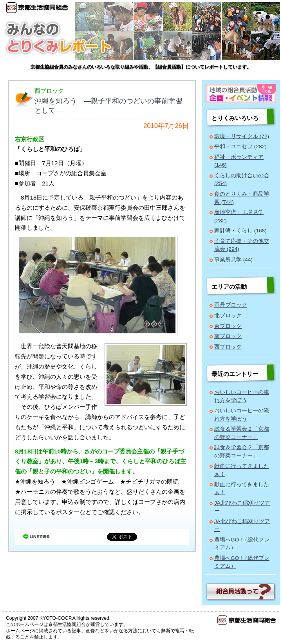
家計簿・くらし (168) (240, 231)
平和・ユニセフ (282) (240, 147)
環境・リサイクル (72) (242, 136)
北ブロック (228, 316)
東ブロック (228, 326)
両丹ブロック (231, 305)
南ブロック (228, 336)
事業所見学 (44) (233, 260)
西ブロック (228, 347)
